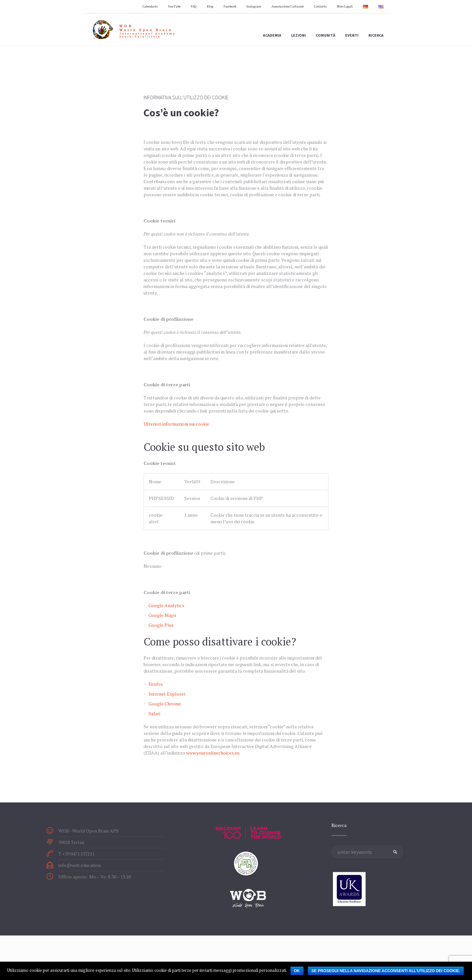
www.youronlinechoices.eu (213, 753)
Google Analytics (166, 605)
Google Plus (161, 625)
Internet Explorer (167, 694)
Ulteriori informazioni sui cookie (176, 424)
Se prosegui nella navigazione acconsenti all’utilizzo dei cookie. (386, 971)
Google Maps (162, 615)
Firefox (156, 684)
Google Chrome (165, 704)
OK (297, 971)
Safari (154, 713)
